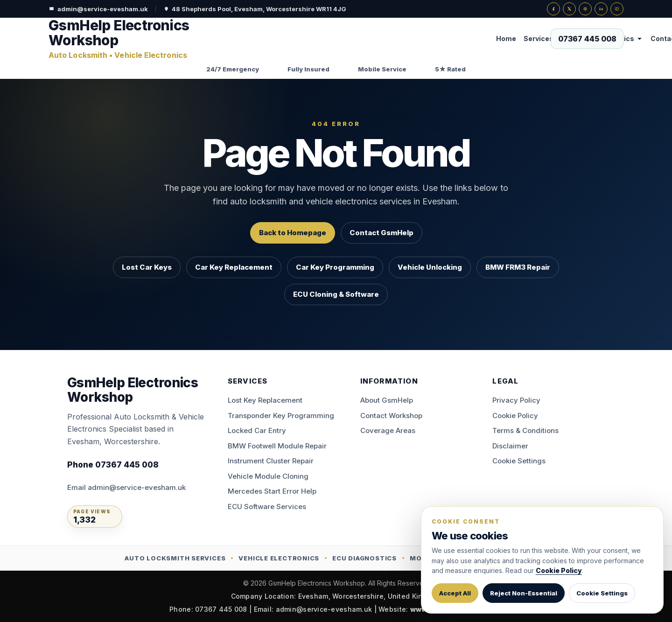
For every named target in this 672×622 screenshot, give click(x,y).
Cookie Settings (519, 461)
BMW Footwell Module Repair (277, 446)
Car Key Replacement (234, 267)
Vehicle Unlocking (430, 267)
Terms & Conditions (525, 430)
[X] (569, 9)
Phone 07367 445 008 (113, 465)
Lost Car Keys (147, 267)
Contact (430, 38)
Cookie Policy (515, 416)
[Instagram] (585, 9)
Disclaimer (510, 446)
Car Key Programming (335, 267)
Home (272, 38)
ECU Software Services (267, 507)
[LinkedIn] (601, 9)
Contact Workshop (391, 416)
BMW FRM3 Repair (518, 267)
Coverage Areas (388, 430)
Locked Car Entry (257, 430)
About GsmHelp (387, 400)
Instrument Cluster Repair (271, 461)
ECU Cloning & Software (336, 294)
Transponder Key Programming (281, 416)
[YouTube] (617, 9)
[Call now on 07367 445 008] (587, 39)
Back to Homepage (293, 233)
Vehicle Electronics (373, 38)
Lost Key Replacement (265, 400)
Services (309, 38)
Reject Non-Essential (524, 593)
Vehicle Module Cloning (268, 476)
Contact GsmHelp (381, 233)
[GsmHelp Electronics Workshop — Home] (125, 39)
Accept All (455, 593)
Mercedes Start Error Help (272, 491)
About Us (467, 38)
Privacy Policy (516, 400)
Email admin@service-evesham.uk (126, 487)
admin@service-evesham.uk (98, 9)
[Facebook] (553, 9)
